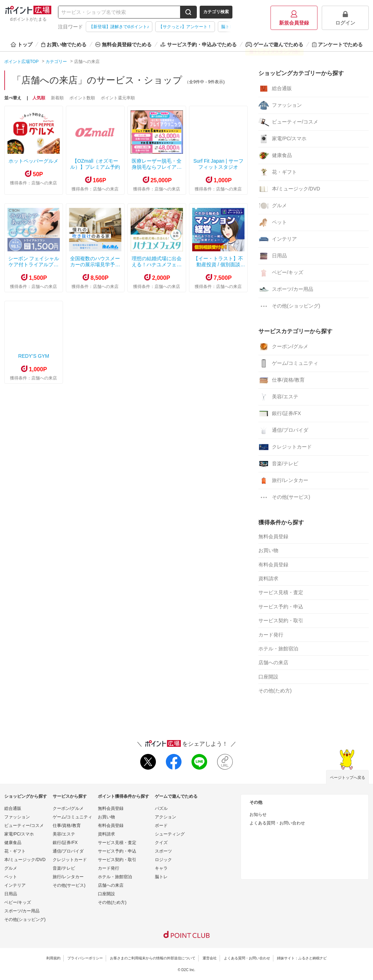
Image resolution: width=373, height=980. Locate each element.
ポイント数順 (82, 98)
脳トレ (161, 877)
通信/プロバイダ (283, 430)
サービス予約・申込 (281, 607)
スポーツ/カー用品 (286, 289)
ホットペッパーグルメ (33, 161)
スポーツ (163, 851)
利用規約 (53, 958)
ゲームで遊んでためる (274, 44)
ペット (273, 222)
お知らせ (258, 814)
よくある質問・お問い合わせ (277, 823)
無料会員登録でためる (124, 44)
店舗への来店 (273, 662)
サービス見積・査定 (281, 592)
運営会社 (210, 958)
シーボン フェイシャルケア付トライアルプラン (34, 264)
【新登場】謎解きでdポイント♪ (119, 27)
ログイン (345, 18)
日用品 (273, 256)
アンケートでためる (337, 44)
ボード (161, 826)
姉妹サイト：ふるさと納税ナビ (302, 958)
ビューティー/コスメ (288, 122)
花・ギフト (278, 172)
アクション (166, 817)
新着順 (57, 98)
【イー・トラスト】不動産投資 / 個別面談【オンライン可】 (218, 264)
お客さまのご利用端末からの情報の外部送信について (153, 958)
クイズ (161, 843)
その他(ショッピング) (289, 306)
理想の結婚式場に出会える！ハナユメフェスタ (157, 264)
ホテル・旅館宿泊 (278, 649)
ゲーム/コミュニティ (288, 363)
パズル (161, 808)
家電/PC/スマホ (282, 139)
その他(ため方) (275, 691)
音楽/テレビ (278, 464)
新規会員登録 (294, 18)
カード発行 (271, 635)
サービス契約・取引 (281, 620)
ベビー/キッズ (281, 273)
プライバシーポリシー (85, 958)
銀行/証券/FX (280, 414)
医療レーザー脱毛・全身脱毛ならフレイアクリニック (157, 167)
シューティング (170, 834)
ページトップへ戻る (348, 777)
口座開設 (268, 677)
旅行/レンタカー (283, 481)
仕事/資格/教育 (282, 380)
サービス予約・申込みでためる (199, 44)
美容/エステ (278, 397)
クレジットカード (285, 447)
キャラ (161, 868)
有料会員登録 (273, 565)
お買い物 (268, 550)
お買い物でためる (64, 44)
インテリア (278, 239)
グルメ (273, 206)
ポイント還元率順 (118, 98)
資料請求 (268, 578)
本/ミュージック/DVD (289, 189)
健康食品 (275, 156)
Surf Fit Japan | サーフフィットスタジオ (218, 164)
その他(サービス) (284, 497)
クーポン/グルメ (283, 347)
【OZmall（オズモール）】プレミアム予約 (95, 164)
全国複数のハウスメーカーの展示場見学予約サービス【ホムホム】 (95, 264)
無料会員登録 (273, 536)
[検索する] (188, 12)
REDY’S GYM (34, 356)
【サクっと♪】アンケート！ (185, 27)
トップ (22, 44)
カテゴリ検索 (216, 12)
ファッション (280, 105)
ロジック (163, 860)
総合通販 (275, 89)
